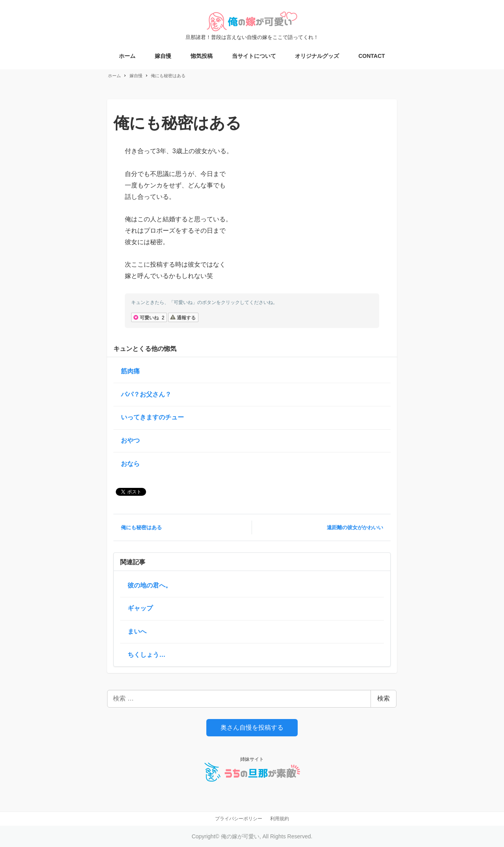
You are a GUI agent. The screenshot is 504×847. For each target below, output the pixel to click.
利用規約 (280, 819)
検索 (384, 698)
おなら (130, 464)
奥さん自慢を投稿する (252, 727)
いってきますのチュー (152, 417)
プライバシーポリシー (239, 819)
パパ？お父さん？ (146, 394)
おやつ (130, 440)
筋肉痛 (130, 371)
